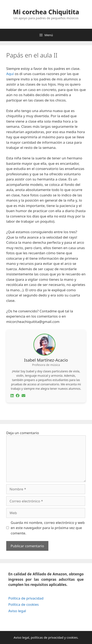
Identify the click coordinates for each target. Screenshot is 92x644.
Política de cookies (23, 604)
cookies (72, 637)
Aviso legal (17, 611)
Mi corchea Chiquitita (46, 12)
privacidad (56, 637)
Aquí (10, 74)
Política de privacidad (26, 598)
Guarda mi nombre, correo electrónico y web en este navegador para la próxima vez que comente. (48, 528)
